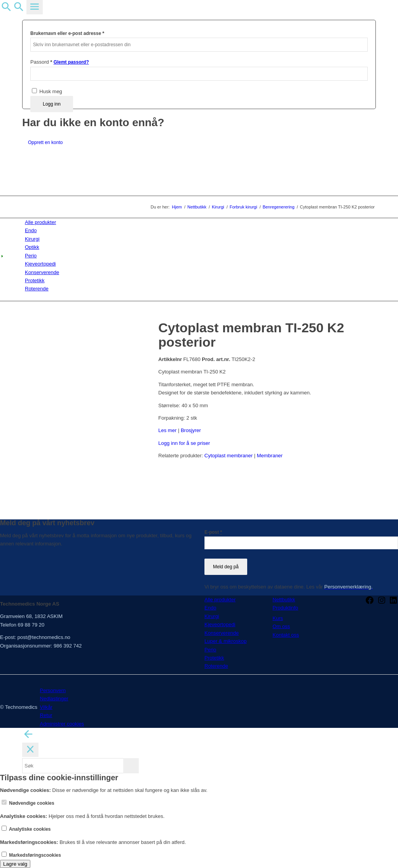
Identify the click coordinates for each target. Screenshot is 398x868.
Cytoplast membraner (229, 456)
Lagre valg (15, 864)
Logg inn (52, 104)
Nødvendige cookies (28, 803)
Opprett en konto (45, 142)
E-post (213, 532)
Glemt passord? (71, 62)
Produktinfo (285, 608)
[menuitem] (200, 222)
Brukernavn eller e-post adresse (67, 33)
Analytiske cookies (26, 829)
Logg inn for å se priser (184, 443)
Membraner (270, 456)
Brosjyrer (191, 430)
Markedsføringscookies (31, 855)
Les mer (167, 430)
